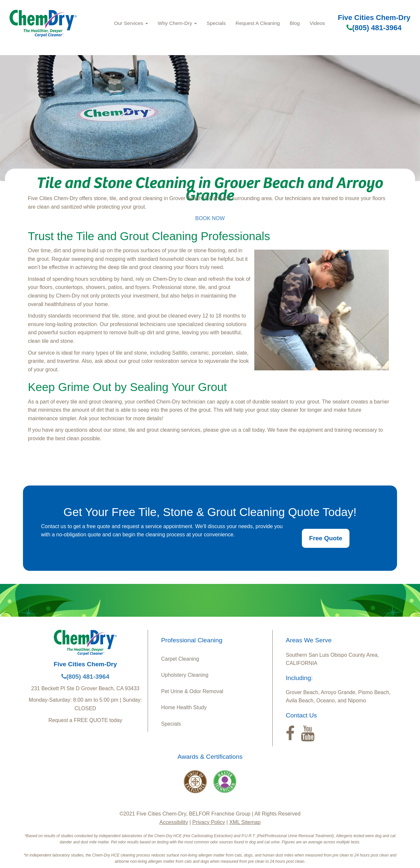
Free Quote (326, 538)
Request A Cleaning (258, 23)
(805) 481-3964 (374, 28)
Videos (317, 23)
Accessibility (174, 822)
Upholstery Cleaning (185, 675)
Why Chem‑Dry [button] (177, 23)
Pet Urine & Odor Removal (192, 691)
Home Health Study (184, 707)
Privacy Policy (209, 822)
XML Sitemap (245, 822)
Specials (216, 23)
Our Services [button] (131, 23)
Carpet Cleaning (180, 659)
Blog (295, 23)
